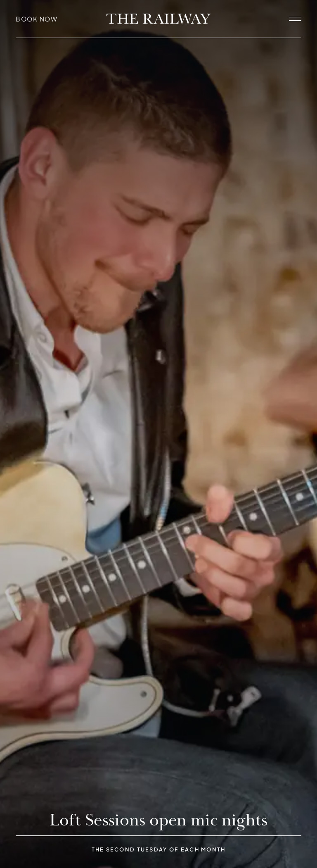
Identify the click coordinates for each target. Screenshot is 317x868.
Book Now (37, 19)
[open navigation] (295, 19)
